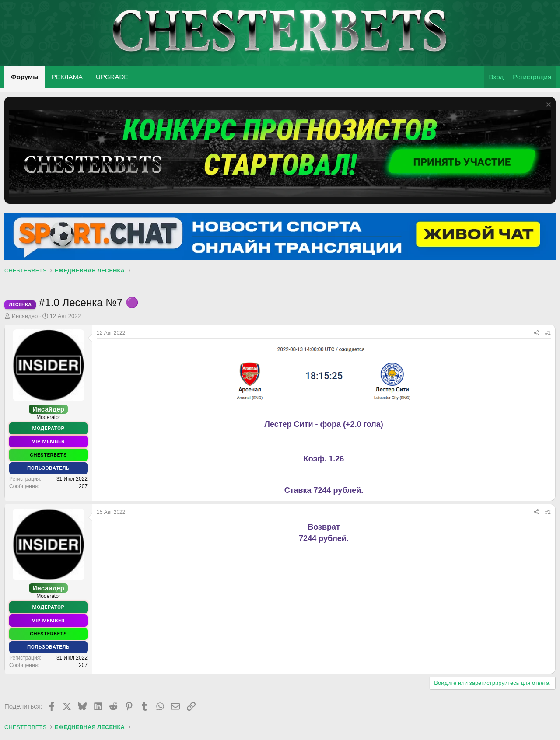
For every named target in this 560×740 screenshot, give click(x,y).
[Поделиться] (536, 333)
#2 (548, 512)
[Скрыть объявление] (548, 106)
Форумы (25, 77)
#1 (548, 333)
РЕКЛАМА (67, 77)
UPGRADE (112, 77)
